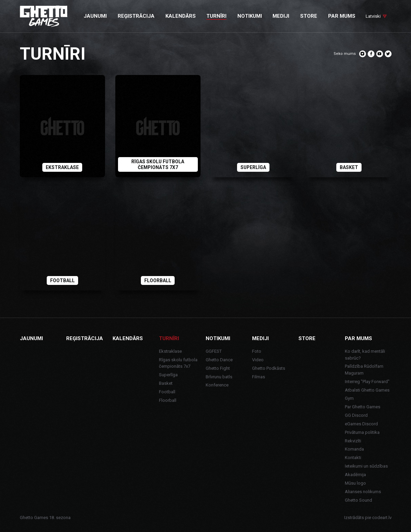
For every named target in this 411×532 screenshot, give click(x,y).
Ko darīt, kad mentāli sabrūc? (365, 355)
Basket (166, 383)
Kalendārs (128, 338)
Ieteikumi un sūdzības (366, 466)
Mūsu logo (355, 483)
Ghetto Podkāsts (269, 368)
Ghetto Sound (358, 500)
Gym (349, 398)
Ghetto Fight (218, 368)
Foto (257, 351)
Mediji (260, 338)
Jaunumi (31, 338)
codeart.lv (382, 518)
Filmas (259, 377)
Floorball (168, 400)
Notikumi (218, 338)
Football (167, 392)
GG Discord (356, 415)
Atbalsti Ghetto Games (367, 390)
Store (307, 338)
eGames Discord (361, 424)
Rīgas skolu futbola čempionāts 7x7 (178, 363)
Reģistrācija (85, 338)
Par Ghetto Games (363, 407)
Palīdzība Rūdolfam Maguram (364, 370)
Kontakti (353, 458)
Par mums (358, 338)
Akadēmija (355, 475)
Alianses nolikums (363, 492)
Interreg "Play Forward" (367, 382)
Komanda (354, 449)
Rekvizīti (353, 441)
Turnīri (169, 338)
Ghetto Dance (219, 360)
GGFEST (214, 351)
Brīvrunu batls (219, 377)
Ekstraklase (170, 351)
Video (258, 360)
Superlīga (168, 375)
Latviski (373, 16)
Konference (217, 385)
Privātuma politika (362, 432)
